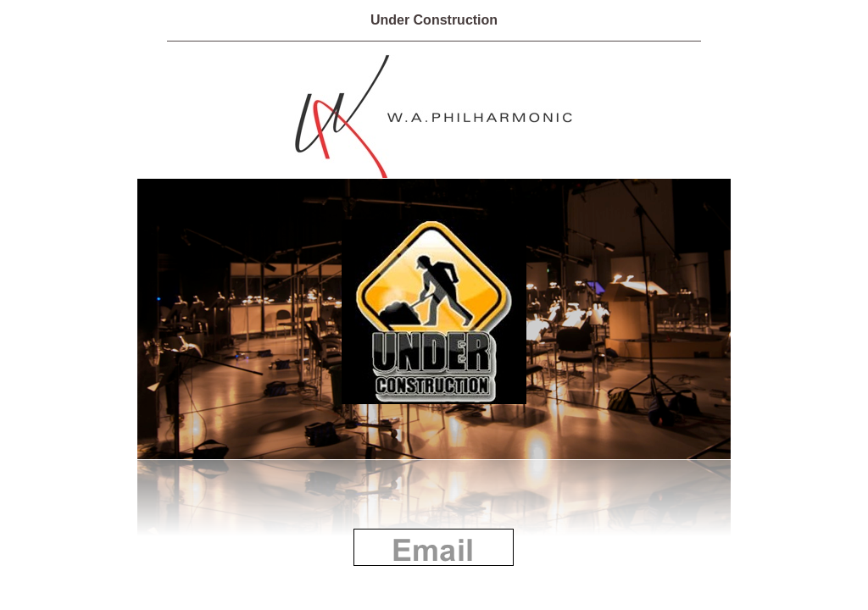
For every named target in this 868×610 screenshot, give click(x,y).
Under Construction (434, 20)
